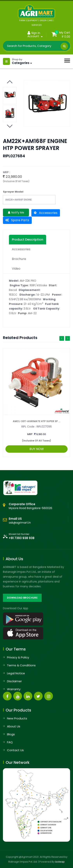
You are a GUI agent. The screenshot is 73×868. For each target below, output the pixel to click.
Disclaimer (14, 681)
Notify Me (16, 212)
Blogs (11, 734)
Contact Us (15, 750)
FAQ (10, 742)
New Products (17, 718)
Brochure (19, 259)
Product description (28, 240)
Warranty (14, 689)
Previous (10, 125)
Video (16, 269)
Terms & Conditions (21, 665)
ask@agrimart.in (20, 523)
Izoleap (60, 862)
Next (10, 81)
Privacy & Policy (18, 657)
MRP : (30, 434)
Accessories (46, 213)
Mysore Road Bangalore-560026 (30, 506)
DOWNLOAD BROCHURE (22, 598)
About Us (14, 726)
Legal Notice (16, 673)
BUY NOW (37, 449)
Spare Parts (17, 220)
